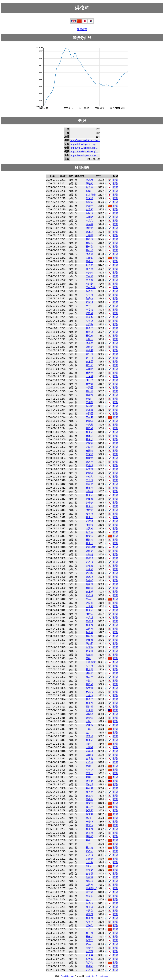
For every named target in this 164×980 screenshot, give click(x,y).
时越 (88, 777)
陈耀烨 (89, 859)
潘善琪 (89, 914)
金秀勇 (89, 269)
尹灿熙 (89, 573)
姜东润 (89, 198)
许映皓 (89, 447)
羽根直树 (91, 662)
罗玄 (88, 306)
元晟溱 (89, 466)
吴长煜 (89, 280)
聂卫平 (89, 807)
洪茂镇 (89, 254)
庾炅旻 (89, 922)
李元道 (89, 480)
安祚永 (89, 295)
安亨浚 (89, 302)
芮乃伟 (89, 963)
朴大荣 (89, 384)
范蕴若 (89, 417)
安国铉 (89, 451)
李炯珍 (89, 273)
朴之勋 (89, 670)
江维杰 (89, 258)
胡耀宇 (89, 206)
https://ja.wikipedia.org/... (84, 152)
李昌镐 (89, 276)
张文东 (89, 814)
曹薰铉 (89, 584)
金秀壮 (89, 792)
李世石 (89, 202)
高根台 (89, 261)
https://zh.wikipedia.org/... (84, 144)
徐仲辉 (89, 224)
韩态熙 (89, 317)
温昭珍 (89, 714)
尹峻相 (89, 184)
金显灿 (89, 291)
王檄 (88, 658)
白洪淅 (89, 529)
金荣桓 (89, 747)
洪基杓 (89, 343)
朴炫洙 (89, 243)
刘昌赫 (89, 632)
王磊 (88, 729)
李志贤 (89, 180)
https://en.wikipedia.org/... (84, 155)
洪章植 (89, 525)
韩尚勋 (89, 347)
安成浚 (89, 521)
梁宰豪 (89, 892)
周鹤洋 (89, 785)
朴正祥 (89, 488)
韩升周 (89, 365)
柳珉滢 (89, 380)
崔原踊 (89, 951)
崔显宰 (89, 210)
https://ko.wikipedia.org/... (84, 148)
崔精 (88, 191)
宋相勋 (89, 217)
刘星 (88, 840)
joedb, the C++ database (97, 976)
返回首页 (82, 29)
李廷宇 (89, 681)
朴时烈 (89, 247)
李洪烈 (89, 911)
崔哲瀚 (89, 874)
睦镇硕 (89, 443)
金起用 (89, 462)
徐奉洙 (89, 503)
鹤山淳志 (91, 547)
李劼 (88, 818)
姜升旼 (89, 299)
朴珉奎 (89, 336)
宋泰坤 (89, 751)
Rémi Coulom (67, 976)
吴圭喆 (89, 736)
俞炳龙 (89, 284)
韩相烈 (89, 966)
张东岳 (89, 803)
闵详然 (89, 313)
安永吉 (89, 955)
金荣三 (89, 718)
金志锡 (89, 647)
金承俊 (89, 577)
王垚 (88, 844)
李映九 (89, 477)
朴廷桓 (89, 428)
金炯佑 (89, 406)
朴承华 (89, 328)
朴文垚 (89, 536)
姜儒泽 (89, 421)
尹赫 (88, 944)
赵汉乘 (89, 187)
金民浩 (89, 213)
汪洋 (88, 744)
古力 (88, 733)
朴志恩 (89, 458)
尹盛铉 (89, 603)
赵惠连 (89, 940)
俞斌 (88, 721)
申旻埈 (89, 310)
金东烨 (89, 592)
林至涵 (89, 781)
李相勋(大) (91, 888)
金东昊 (89, 232)
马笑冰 (89, 770)
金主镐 (89, 469)
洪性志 (89, 228)
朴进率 (89, 373)
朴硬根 (89, 239)
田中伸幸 (91, 287)
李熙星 (89, 414)
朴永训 (89, 432)
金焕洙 (89, 881)
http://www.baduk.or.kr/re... (85, 140)
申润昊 (89, 388)
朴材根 (89, 250)
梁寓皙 (89, 410)
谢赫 (88, 599)
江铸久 (89, 926)
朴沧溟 (89, 332)
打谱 (115, 180)
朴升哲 (89, 933)
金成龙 (89, 862)
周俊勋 (89, 710)
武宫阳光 (91, 195)
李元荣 (89, 221)
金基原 (89, 235)
